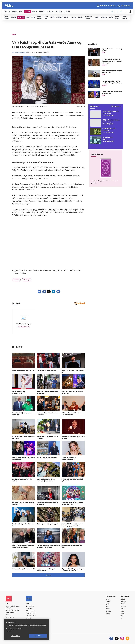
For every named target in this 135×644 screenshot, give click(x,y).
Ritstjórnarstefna (31, 614)
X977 (122, 616)
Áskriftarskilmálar (31, 616)
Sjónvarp (108, 611)
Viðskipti (108, 602)
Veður (122, 609)
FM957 (122, 614)
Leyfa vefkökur (38, 636)
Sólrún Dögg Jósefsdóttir (19, 52)
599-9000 (11, 617)
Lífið (107, 606)
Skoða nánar (10, 631)
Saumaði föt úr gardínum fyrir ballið (24, 569)
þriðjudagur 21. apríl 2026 (108, 6)
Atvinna (123, 604)
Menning (26, 280)
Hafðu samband (30, 611)
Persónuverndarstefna (12, 610)
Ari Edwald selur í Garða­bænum (47, 458)
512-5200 (31, 606)
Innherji (123, 599)
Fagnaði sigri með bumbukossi (47, 370)
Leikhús (16, 280)
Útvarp (108, 614)
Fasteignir (123, 602)
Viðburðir (123, 606)
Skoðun (108, 609)
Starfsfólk (28, 618)
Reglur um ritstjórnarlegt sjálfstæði (13, 607)
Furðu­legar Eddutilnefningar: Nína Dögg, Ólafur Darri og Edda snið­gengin (112, 61)
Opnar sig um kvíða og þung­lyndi (47, 524)
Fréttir (107, 599)
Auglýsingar (29, 609)
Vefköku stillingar (15, 636)
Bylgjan (123, 611)
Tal (121, 618)
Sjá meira (48, 575)
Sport (107, 604)
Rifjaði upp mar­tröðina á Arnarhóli (23, 370)
